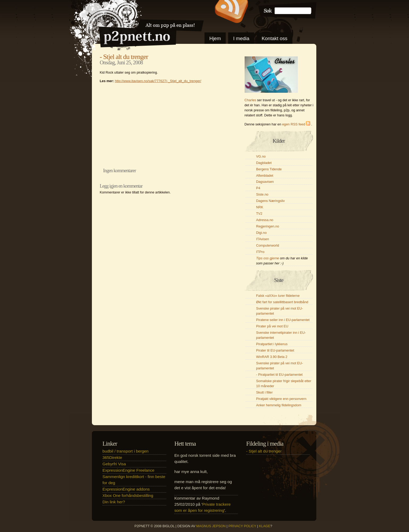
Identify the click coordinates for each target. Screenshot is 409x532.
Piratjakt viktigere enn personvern (281, 399)
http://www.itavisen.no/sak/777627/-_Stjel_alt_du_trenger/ (158, 81)
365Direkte (112, 457)
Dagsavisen (265, 182)
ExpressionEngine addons (126, 489)
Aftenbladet (265, 176)
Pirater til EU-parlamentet (275, 350)
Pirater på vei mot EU (272, 326)
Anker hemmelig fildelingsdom (279, 405)
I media (241, 38)
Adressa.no (265, 220)
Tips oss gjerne (267, 258)
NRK (260, 207)
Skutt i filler (264, 392)
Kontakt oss (274, 38)
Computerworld (267, 245)
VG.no (261, 156)
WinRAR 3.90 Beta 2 (272, 357)
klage (265, 526)
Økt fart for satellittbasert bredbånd (282, 302)
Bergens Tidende (269, 169)
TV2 (259, 214)
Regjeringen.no (267, 226)
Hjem (215, 38)
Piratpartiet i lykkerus (272, 344)
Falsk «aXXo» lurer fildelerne (278, 296)
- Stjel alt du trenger (124, 57)
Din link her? (114, 502)
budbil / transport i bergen (125, 451)
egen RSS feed (297, 124)
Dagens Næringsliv (270, 201)
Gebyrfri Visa (114, 464)
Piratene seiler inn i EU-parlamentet (283, 320)
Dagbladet (264, 163)
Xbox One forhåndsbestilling (128, 495)
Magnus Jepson (211, 526)
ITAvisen (262, 239)
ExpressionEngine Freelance (129, 470)
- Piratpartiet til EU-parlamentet (279, 375)
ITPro (260, 252)
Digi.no (261, 233)
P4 (258, 188)
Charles (250, 100)
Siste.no (262, 194)
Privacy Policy (242, 526)
